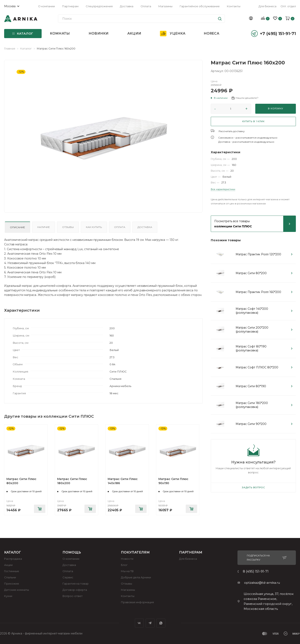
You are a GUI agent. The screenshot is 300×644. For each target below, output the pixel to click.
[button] (219, 98)
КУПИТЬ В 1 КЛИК (253, 121)
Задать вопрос (253, 487)
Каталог (26, 48)
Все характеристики (223, 189)
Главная (10, 48)
